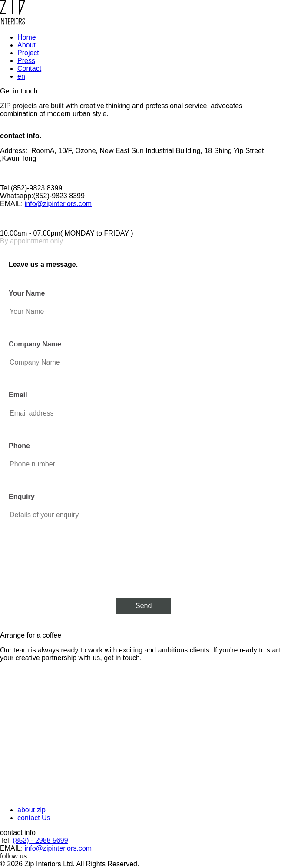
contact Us (34, 818)
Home (27, 37)
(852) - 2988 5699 (40, 840)
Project (28, 53)
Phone (19, 446)
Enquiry (22, 497)
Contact (29, 68)
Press (26, 61)
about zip (31, 810)
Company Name (35, 344)
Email (18, 395)
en (21, 76)
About (26, 45)
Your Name (27, 293)
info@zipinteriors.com (58, 204)
